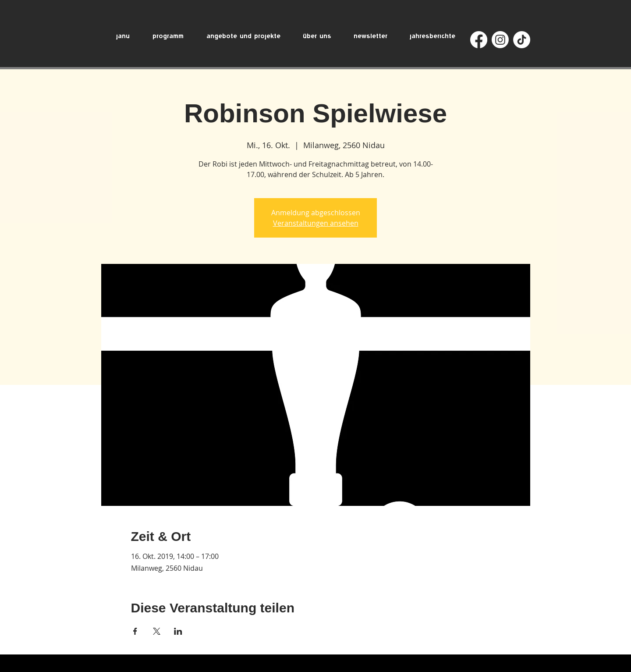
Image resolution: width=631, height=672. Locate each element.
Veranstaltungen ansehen (316, 223)
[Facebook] (479, 40)
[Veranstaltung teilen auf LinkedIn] (178, 631)
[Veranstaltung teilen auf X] (157, 631)
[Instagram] (500, 40)
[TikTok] (522, 40)
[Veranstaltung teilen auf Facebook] (135, 631)
